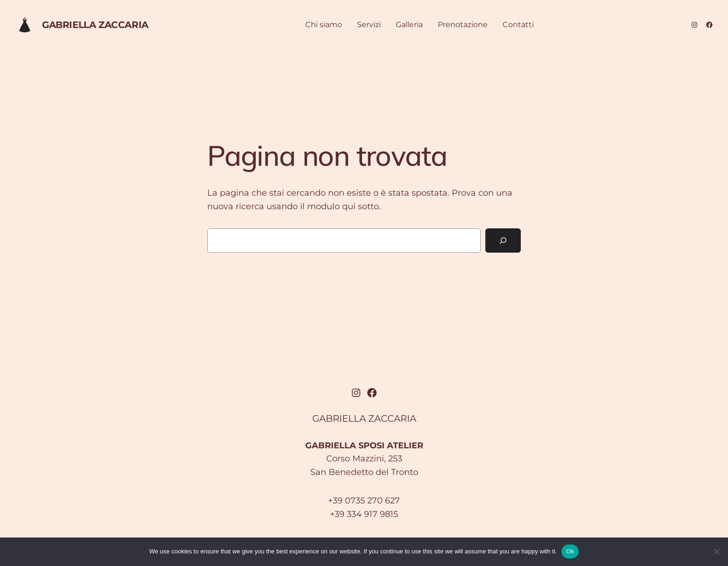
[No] (716, 552)
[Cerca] (503, 241)
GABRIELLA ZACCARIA (95, 25)
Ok (570, 551)
